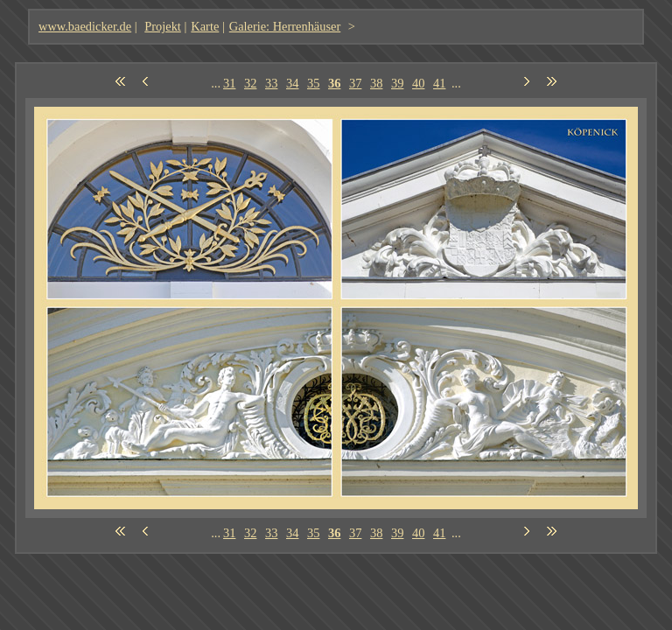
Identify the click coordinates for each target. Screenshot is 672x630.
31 (229, 83)
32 (250, 83)
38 (376, 83)
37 (355, 83)
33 (271, 83)
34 (292, 83)
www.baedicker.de (85, 26)
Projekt (163, 26)
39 (397, 83)
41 (439, 83)
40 (418, 83)
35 (313, 83)
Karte (205, 26)
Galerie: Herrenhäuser (285, 26)
